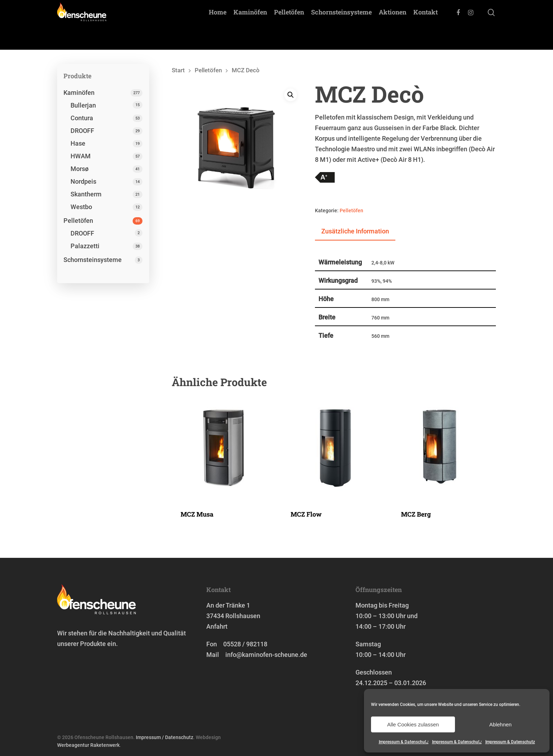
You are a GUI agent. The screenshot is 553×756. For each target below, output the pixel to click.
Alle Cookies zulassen (413, 724)
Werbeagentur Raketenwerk (88, 745)
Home (218, 25)
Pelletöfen (289, 25)
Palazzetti (85, 246)
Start (178, 70)
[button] (290, 95)
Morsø (80, 169)
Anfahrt (217, 626)
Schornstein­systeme (341, 25)
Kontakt (426, 25)
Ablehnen (500, 724)
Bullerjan (83, 105)
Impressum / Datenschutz (165, 737)
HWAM (81, 156)
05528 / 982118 (245, 644)
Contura (82, 118)
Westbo (81, 207)
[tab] (355, 232)
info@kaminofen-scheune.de (266, 655)
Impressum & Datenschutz (404, 742)
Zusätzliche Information (355, 231)
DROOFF (82, 131)
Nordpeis (83, 181)
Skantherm (86, 194)
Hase (78, 143)
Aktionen (393, 25)
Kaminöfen (250, 25)
